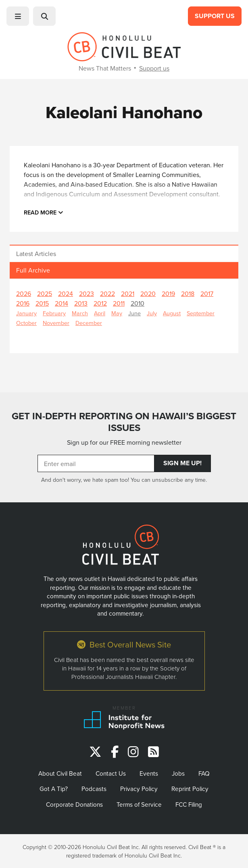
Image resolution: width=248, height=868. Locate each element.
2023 (86, 293)
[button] (18, 16)
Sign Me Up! (182, 463)
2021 (128, 293)
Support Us (215, 16)
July (152, 313)
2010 (138, 303)
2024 (66, 293)
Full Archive (33, 270)
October (26, 323)
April (100, 313)
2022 (107, 293)
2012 (100, 303)
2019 (168, 293)
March (80, 313)
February (54, 313)
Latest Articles (36, 254)
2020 (148, 293)
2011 (119, 303)
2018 (188, 293)
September (201, 313)
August (172, 313)
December (89, 323)
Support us (154, 68)
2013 (81, 303)
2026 (24, 293)
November (56, 323)
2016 (23, 303)
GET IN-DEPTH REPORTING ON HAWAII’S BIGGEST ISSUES (124, 422)
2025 (45, 293)
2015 (42, 303)
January (26, 313)
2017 (207, 293)
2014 (61, 303)
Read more (44, 212)
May (117, 313)
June (134, 313)
